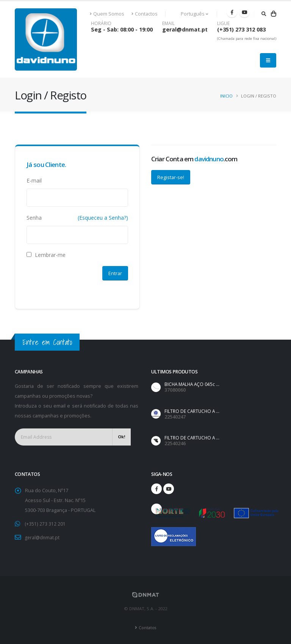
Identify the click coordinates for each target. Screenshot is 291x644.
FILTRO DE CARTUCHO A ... (193, 411)
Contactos (145, 14)
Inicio (226, 96)
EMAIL (168, 24)
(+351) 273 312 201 (45, 524)
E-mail (34, 180)
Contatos (148, 627)
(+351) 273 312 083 (241, 29)
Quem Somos (107, 14)
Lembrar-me (46, 255)
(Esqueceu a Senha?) (103, 218)
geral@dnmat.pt (185, 29)
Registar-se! (171, 177)
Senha (34, 218)
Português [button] (190, 14)
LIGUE (223, 24)
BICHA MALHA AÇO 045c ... (193, 384)
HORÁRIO (101, 24)
